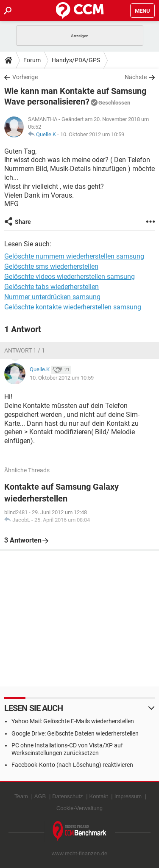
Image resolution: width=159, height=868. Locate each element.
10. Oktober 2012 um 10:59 (92, 134)
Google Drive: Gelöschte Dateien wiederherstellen (75, 733)
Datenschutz (67, 796)
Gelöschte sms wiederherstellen (51, 266)
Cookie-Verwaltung (79, 808)
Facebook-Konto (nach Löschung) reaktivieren (72, 765)
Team (21, 796)
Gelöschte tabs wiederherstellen (52, 287)
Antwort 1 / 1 (25, 350)
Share (23, 222)
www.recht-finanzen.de (80, 853)
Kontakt (99, 796)
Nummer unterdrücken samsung (52, 297)
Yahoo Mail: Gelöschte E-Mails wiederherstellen (73, 721)
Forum (32, 60)
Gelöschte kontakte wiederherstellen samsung (73, 307)
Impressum (128, 796)
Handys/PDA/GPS (76, 60)
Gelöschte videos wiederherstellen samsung (70, 277)
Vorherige (25, 77)
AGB (40, 796)
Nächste (136, 77)
